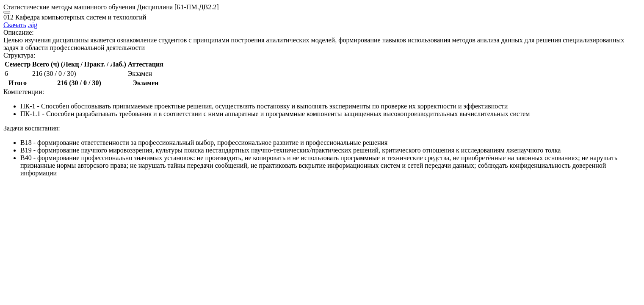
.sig (33, 25)
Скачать (15, 25)
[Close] (7, 12)
